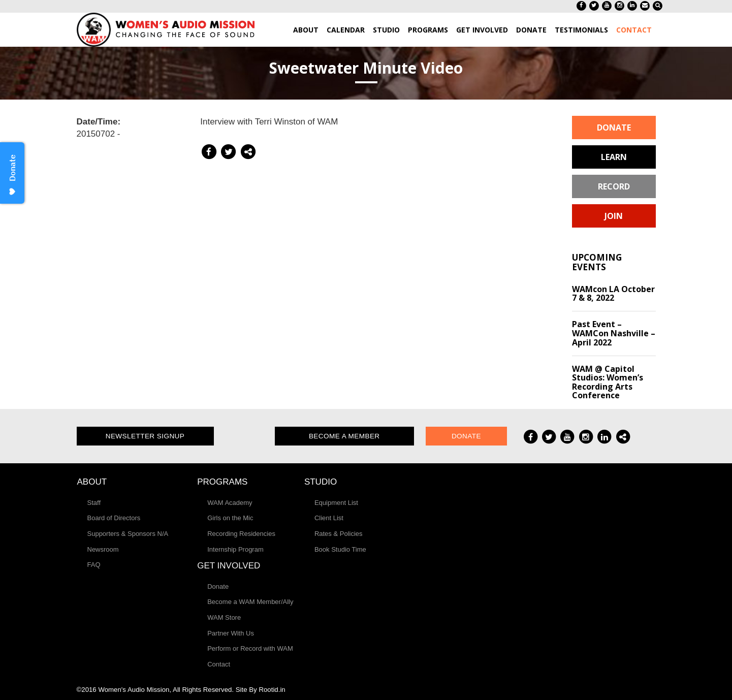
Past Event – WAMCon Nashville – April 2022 (614, 333)
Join (614, 216)
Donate (614, 128)
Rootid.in (272, 690)
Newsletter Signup (145, 436)
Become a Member (344, 436)
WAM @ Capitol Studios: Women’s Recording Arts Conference (608, 382)
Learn (614, 157)
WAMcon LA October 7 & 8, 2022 (613, 294)
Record (614, 186)
